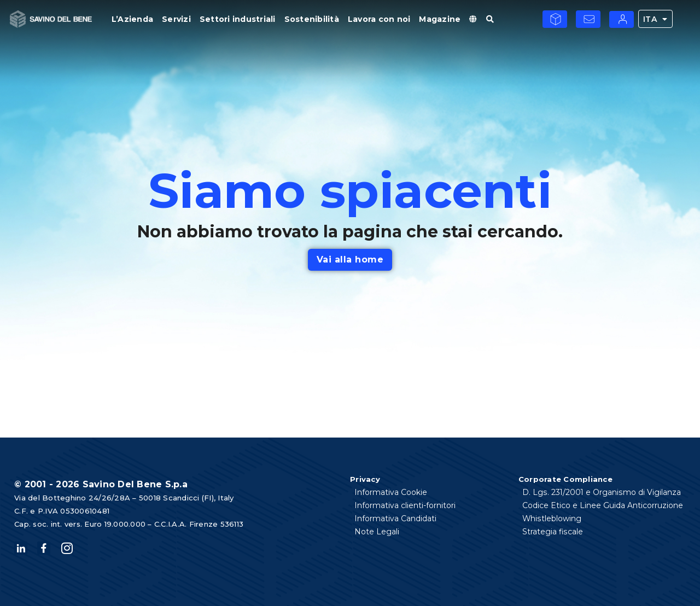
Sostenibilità (312, 19)
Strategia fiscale (553, 532)
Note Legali (377, 532)
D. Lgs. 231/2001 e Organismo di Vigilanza (602, 492)
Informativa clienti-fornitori (405, 505)
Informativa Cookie (391, 492)
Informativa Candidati (395, 518)
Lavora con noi (379, 19)
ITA (655, 19)
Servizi (176, 19)
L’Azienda (132, 19)
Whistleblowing (552, 518)
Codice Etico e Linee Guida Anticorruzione (603, 505)
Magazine (440, 19)
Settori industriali (238, 19)
